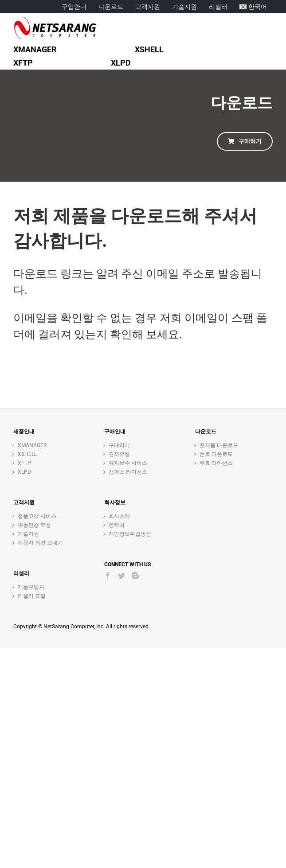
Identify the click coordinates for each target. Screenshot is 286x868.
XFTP (24, 463)
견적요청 (119, 454)
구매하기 (119, 445)
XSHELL (27, 454)
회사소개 (119, 516)
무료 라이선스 (216, 463)
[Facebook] (108, 576)
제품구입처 (31, 587)
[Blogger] (135, 576)
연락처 (117, 525)
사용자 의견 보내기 (40, 543)
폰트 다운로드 (216, 454)
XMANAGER (32, 445)
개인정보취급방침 (130, 534)
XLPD (24, 472)
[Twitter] (121, 576)
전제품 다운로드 (219, 445)
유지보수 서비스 (128, 463)
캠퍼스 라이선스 (128, 472)
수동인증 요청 (34, 525)
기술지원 (28, 534)
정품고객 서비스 (37, 516)
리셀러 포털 (32, 596)
